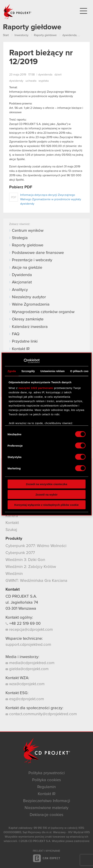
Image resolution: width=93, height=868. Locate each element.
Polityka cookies (46, 780)
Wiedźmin (14, 574)
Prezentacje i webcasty (32, 260)
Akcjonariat (22, 282)
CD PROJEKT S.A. (21, 596)
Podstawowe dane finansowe (38, 253)
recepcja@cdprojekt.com (29, 630)
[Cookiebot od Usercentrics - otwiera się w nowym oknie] (24, 361)
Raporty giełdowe (28, 245)
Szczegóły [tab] (28, 371)
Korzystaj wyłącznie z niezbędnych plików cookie (46, 505)
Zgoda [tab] (12, 371)
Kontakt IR (21, 349)
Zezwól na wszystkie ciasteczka (46, 484)
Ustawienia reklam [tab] (53, 371)
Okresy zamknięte (28, 319)
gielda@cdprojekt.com (27, 669)
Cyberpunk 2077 (20, 553)
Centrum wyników (28, 231)
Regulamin (46, 787)
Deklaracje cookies (46, 815)
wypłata (44, 81)
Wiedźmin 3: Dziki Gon (25, 560)
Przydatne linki (25, 341)
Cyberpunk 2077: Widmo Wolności (36, 546)
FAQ (16, 334)
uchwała (31, 81)
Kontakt (12, 523)
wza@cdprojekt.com (25, 684)
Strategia (20, 238)
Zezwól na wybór (46, 494)
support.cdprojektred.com (28, 645)
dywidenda (45, 75)
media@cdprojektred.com (30, 663)
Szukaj (11, 530)
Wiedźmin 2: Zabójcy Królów (31, 567)
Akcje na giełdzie (27, 268)
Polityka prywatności (47, 773)
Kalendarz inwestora (30, 327)
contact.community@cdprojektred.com (41, 714)
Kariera (12, 516)
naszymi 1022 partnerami (36, 388)
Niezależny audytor (29, 297)
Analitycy (20, 290)
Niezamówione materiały (46, 808)
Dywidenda (22, 275)
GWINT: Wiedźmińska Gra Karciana (36, 581)
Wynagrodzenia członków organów (43, 312)
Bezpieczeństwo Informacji (47, 801)
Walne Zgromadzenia (31, 304)
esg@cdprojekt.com (25, 699)
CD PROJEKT (18, 12)
